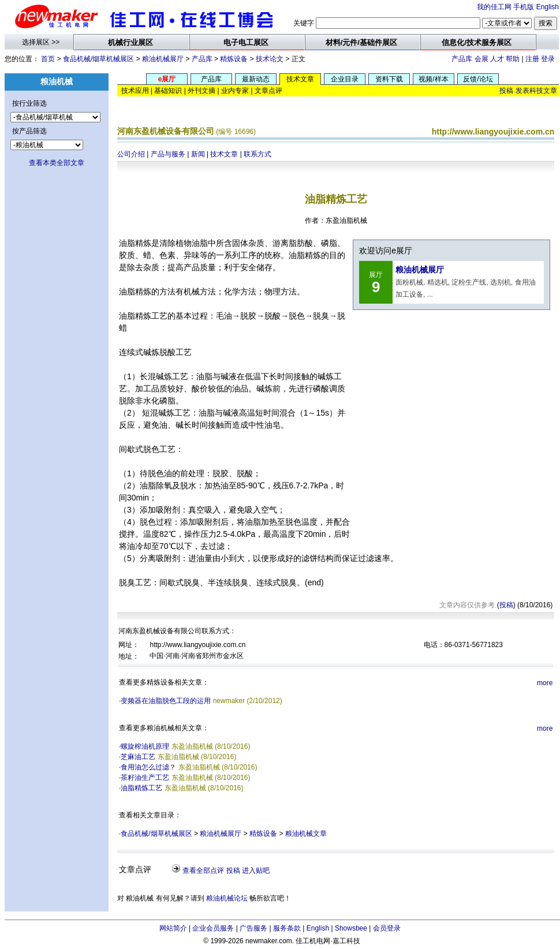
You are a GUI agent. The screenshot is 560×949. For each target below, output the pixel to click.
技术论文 (270, 59)
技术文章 (224, 154)
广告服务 (253, 928)
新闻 (198, 154)
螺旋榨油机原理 (145, 746)
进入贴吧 (256, 870)
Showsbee (351, 928)
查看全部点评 (203, 870)
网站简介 (173, 928)
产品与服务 (168, 154)
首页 (48, 59)
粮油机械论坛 (227, 898)
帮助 (513, 59)
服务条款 (287, 928)
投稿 (506, 91)
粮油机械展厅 (163, 59)
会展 (481, 59)
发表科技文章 (536, 91)
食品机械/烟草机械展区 (98, 59)
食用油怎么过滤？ (148, 767)
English (548, 7)
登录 (548, 59)
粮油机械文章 (306, 834)
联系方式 (257, 154)
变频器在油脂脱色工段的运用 (166, 701)
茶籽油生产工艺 (145, 778)
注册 (532, 59)
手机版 (524, 7)
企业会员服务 (213, 928)
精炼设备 (234, 59)
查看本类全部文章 (57, 163)
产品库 (202, 59)
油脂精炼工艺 (141, 788)
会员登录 (387, 928)
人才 (497, 59)
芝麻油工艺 (138, 757)
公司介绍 (131, 154)
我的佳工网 (494, 7)
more (545, 683)
